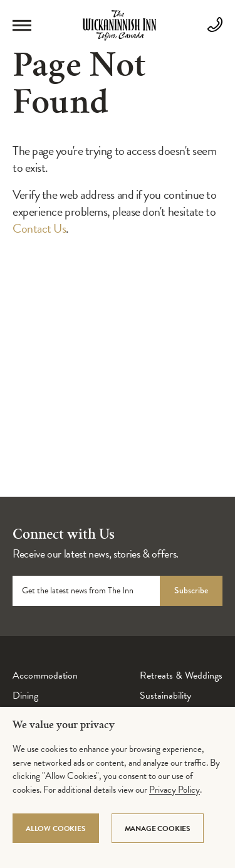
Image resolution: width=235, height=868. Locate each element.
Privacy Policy (175, 790)
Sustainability (165, 696)
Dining (25, 696)
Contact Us (39, 228)
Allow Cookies (56, 828)
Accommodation (45, 675)
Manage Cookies (158, 828)
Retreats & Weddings (181, 675)
